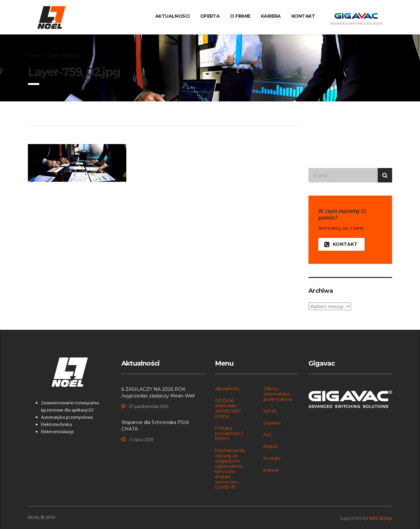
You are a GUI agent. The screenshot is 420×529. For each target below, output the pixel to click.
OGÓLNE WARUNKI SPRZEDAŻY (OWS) (228, 408)
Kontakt (303, 16)
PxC (268, 434)
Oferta (210, 16)
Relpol (270, 446)
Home (34, 56)
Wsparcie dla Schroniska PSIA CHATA (155, 426)
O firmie (240, 16)
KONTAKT (341, 244)
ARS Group (381, 518)
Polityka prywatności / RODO (229, 433)
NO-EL (270, 411)
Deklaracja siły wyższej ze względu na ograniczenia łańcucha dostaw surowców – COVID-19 (230, 469)
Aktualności (172, 16)
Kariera (271, 16)
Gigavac (272, 423)
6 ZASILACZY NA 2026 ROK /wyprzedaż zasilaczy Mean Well (158, 392)
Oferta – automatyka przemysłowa (278, 394)
